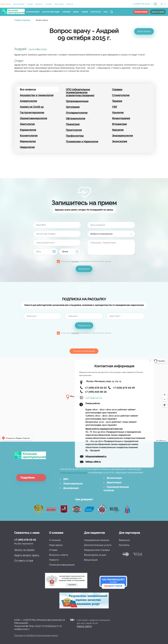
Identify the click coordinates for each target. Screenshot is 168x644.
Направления (33, 12)
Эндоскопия (120, 141)
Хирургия (118, 130)
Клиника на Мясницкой (84, 351)
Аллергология (28, 101)
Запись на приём (158, 12)
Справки (66, 12)
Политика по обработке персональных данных (36, 635)
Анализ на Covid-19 (32, 107)
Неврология (27, 147)
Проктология (74, 130)
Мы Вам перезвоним (24, 544)
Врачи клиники (19, 4)
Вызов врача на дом (95, 555)
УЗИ (114, 107)
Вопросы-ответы (59, 555)
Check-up (70, 4)
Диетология (27, 124)
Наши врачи (56, 545)
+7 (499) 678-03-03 (25, 540)
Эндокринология (122, 136)
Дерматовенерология (34, 118)
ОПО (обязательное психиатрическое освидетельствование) (80, 92)
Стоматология (121, 95)
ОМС (106, 12)
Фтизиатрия (119, 124)
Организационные (77, 101)
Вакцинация (91, 560)
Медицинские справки (97, 550)
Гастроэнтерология (32, 113)
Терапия (117, 101)
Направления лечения (97, 540)
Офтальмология (76, 118)
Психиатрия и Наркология (82, 142)
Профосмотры (75, 136)
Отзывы (30, 4)
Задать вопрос (144, 31)
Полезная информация (62, 565)
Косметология (29, 136)
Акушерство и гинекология (37, 95)
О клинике (55, 540)
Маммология (28, 141)
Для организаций (51, 12)
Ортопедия (73, 107)
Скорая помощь (141, 12)
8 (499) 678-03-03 (142, 4)
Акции (85, 12)
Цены (76, 12)
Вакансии (39, 4)
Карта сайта (84, 626)
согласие (75, 261)
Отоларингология (77, 113)
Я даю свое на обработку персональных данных (86, 261)
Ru (162, 4)
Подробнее (28, 478)
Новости (54, 560)
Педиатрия (73, 124)
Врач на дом (59, 4)
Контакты (96, 12)
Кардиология (28, 130)
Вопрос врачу (6, 4)
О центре (49, 4)
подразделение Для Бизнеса (74, 473)
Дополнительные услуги (98, 545)
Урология (118, 113)
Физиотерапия (121, 118)
